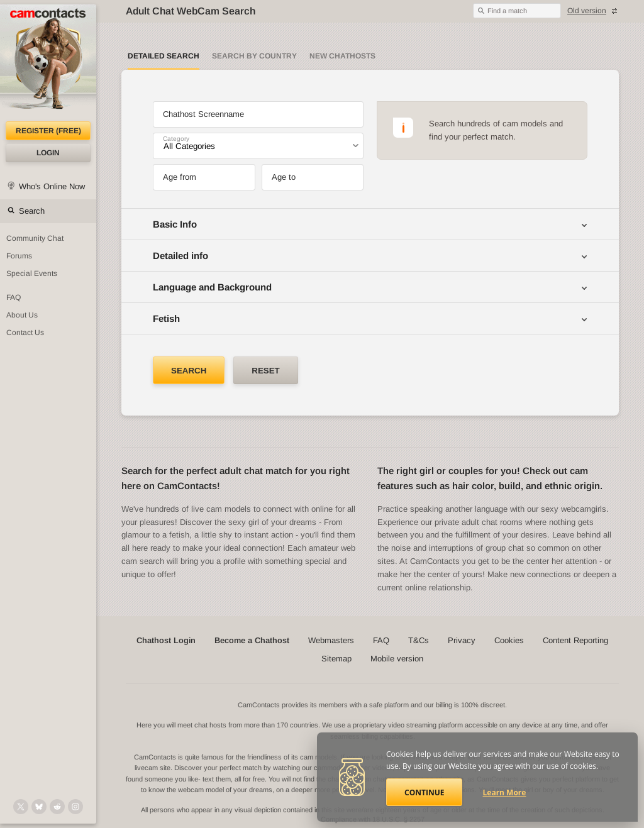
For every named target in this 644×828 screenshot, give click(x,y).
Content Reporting (575, 640)
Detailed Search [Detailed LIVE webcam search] (164, 56)
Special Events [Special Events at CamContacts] (32, 273)
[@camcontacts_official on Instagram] (75, 807)
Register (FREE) (48, 131)
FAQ (381, 640)
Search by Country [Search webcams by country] (254, 56)
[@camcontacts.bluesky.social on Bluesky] (39, 807)
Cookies (509, 640)
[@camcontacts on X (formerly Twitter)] (21, 807)
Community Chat (35, 238)
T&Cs (419, 640)
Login (48, 153)
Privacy (462, 640)
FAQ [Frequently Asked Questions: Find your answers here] (14, 297)
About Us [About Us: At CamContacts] (22, 315)
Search (32, 211)
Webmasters (331, 640)
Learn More (505, 792)
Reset (265, 371)
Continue (424, 792)
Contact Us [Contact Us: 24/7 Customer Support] (25, 333)
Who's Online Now (52, 186)
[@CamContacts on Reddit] (57, 807)
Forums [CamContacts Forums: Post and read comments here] (19, 256)
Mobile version (397, 659)
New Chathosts (342, 56)
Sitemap (336, 659)
